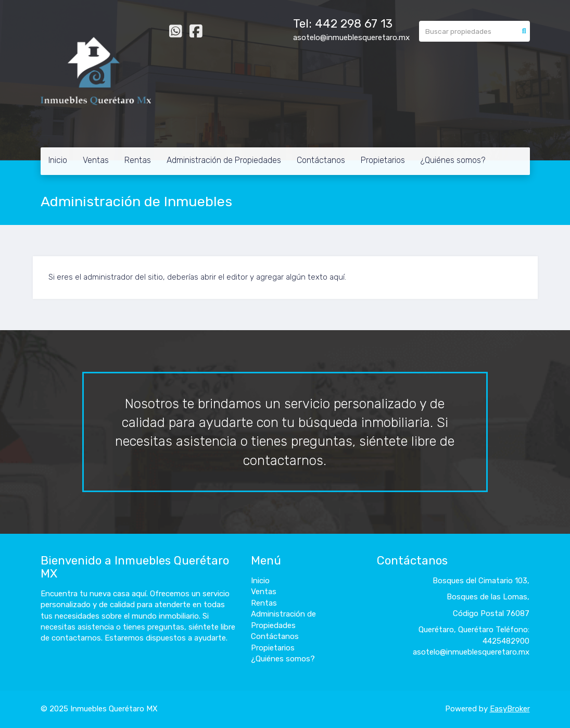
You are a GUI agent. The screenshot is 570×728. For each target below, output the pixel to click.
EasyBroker (510, 709)
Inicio (58, 160)
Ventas (96, 160)
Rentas (138, 160)
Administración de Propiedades (224, 160)
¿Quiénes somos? (453, 160)
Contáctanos (321, 160)
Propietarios (383, 160)
